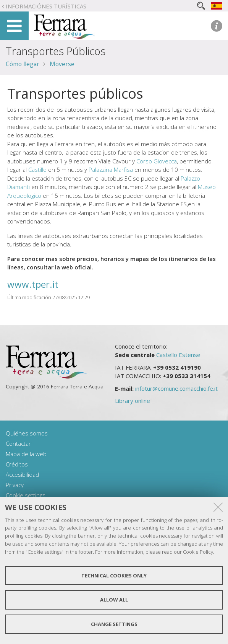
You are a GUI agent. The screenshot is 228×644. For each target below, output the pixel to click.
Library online (133, 401)
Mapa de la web (26, 454)
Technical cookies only (114, 576)
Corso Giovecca (157, 161)
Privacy (15, 485)
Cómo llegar (23, 64)
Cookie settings (26, 495)
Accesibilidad (22, 474)
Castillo (37, 170)
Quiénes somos (27, 433)
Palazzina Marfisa (111, 170)
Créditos (17, 464)
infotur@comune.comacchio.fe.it (176, 388)
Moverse (62, 64)
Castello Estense (178, 355)
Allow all (114, 600)
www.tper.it (33, 284)
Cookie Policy (198, 552)
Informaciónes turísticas (46, 6)
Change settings (114, 624)
